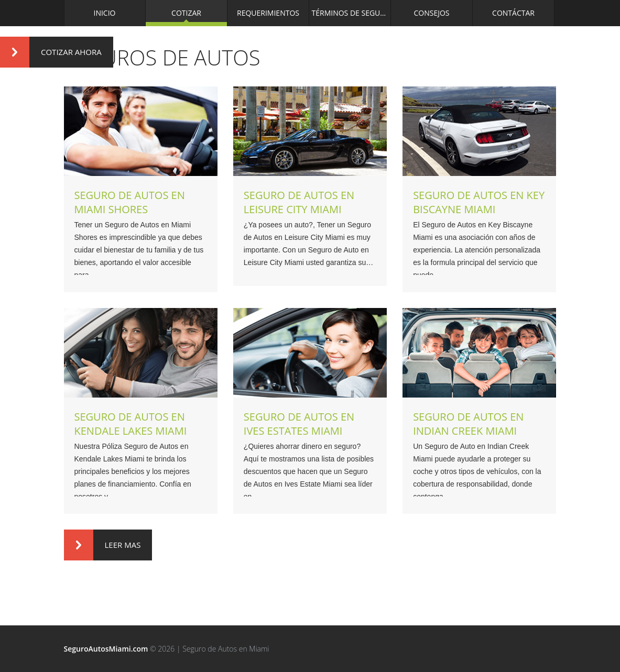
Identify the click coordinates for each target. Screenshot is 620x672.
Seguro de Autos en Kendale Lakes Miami (131, 424)
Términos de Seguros (351, 13)
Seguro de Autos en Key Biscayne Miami (479, 202)
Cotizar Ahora (51, 52)
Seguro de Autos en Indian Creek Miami (468, 424)
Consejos (431, 13)
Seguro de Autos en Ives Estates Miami (299, 424)
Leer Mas (102, 545)
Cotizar (186, 13)
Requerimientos (268, 13)
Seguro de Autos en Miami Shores (130, 202)
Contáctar (513, 13)
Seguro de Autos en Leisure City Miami (299, 202)
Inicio (105, 13)
